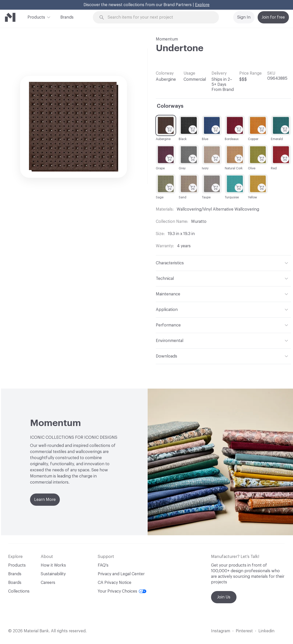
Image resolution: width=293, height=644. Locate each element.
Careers (48, 583)
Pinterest (244, 631)
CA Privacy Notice (115, 583)
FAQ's (103, 565)
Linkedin (266, 631)
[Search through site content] (159, 17)
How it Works (53, 565)
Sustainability (53, 574)
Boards (15, 583)
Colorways (170, 106)
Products (36, 17)
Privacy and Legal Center (121, 574)
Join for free (273, 17)
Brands (67, 17)
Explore (202, 5)
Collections (19, 591)
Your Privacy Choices (122, 591)
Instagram (221, 631)
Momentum (167, 39)
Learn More (45, 500)
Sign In (244, 17)
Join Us (224, 597)
